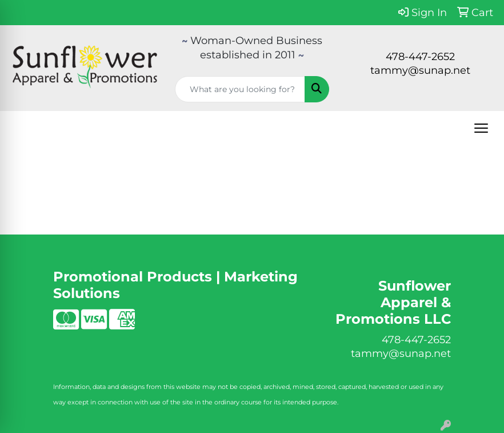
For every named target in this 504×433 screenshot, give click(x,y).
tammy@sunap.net (420, 70)
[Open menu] (481, 128)
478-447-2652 (420, 57)
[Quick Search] (240, 89)
